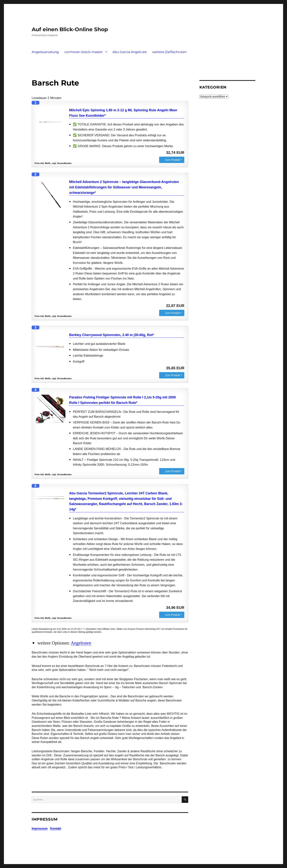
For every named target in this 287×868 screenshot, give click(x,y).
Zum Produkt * (174, 160)
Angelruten (81, 643)
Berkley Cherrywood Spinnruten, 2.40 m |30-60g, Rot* (112, 335)
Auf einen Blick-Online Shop (70, 29)
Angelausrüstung (45, 52)
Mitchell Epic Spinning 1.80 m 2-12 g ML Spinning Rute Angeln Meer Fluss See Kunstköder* (123, 113)
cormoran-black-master (84, 52)
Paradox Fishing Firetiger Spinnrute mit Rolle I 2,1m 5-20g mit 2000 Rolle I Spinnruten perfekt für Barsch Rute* (122, 400)
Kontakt (56, 829)
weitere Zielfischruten (169, 52)
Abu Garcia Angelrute (130, 52)
